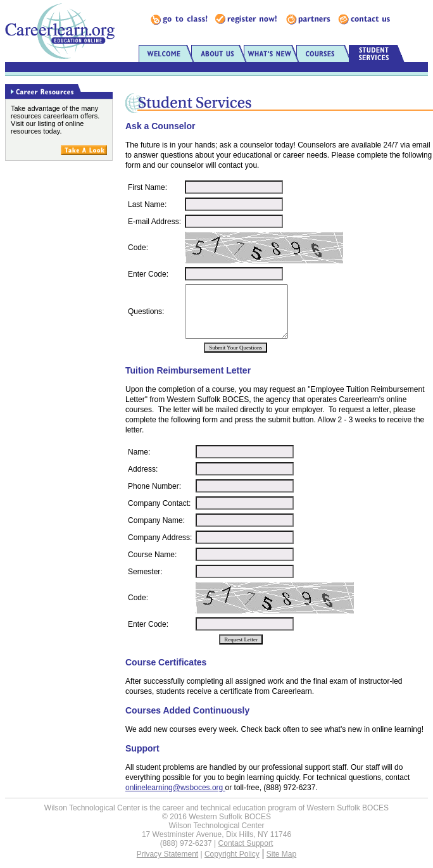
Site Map (281, 854)
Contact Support (246, 843)
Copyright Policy (232, 854)
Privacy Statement (167, 854)
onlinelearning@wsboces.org (175, 788)
